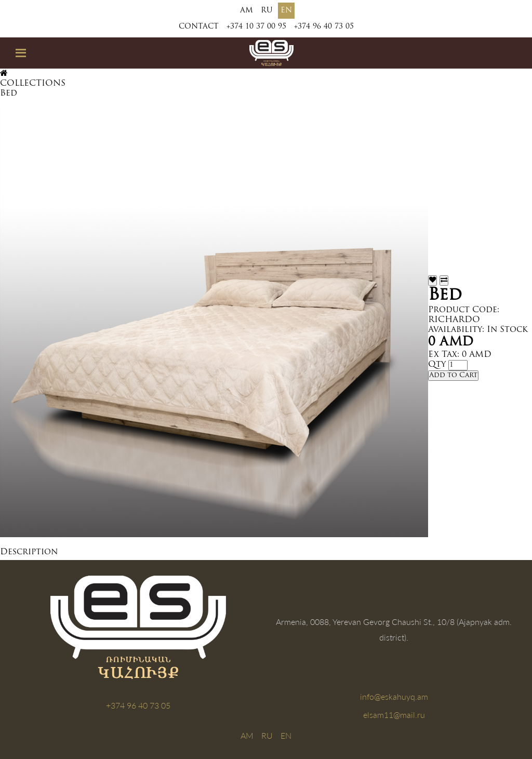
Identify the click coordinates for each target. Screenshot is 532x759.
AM (247, 11)
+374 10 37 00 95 (256, 27)
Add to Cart (453, 375)
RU (267, 11)
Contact (199, 27)
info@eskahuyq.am (394, 696)
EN (286, 11)
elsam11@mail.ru (394, 715)
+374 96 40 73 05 (324, 27)
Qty (437, 365)
